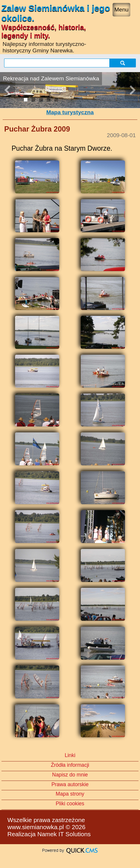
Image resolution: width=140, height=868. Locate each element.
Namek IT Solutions (64, 834)
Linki (70, 755)
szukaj (123, 63)
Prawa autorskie (70, 784)
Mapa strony (70, 794)
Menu (121, 10)
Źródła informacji (70, 765)
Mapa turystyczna (70, 112)
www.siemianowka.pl (36, 827)
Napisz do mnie (70, 775)
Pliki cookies (70, 804)
